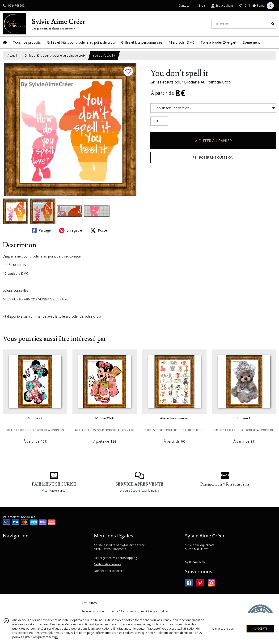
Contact (184, 6)
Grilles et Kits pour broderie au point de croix (55, 56)
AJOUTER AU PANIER (213, 141)
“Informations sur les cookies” (114, 633)
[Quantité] (159, 121)
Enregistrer (71, 230)
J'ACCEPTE (261, 629)
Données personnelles (109, 571)
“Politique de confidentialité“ (175, 633)
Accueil (12, 56)
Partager (42, 230)
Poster (99, 230)
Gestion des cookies (108, 564)
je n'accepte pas (223, 629)
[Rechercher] (273, 24)
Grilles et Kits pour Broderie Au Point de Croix (191, 82)
